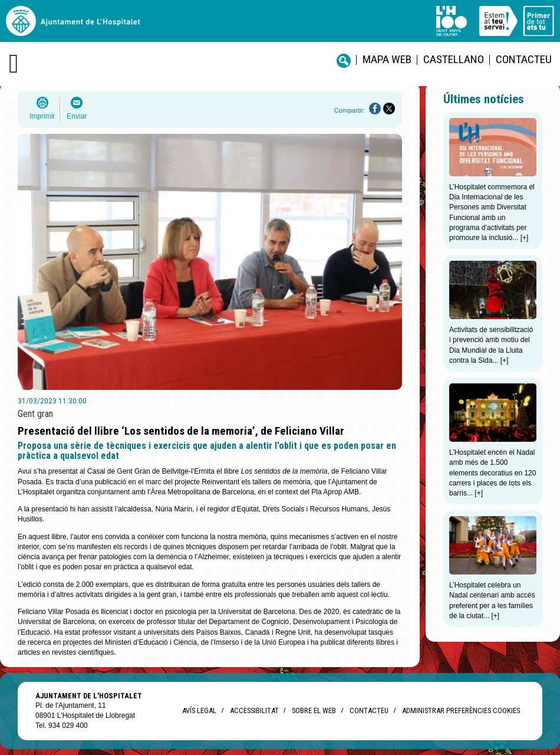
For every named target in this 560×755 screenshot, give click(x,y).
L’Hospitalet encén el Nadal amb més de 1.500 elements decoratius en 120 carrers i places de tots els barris (493, 473)
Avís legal (199, 710)
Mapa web (387, 59)
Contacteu (524, 59)
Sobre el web (314, 710)
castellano (454, 59)
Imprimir (42, 116)
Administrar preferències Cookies (461, 710)
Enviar (77, 116)
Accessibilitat (254, 710)
